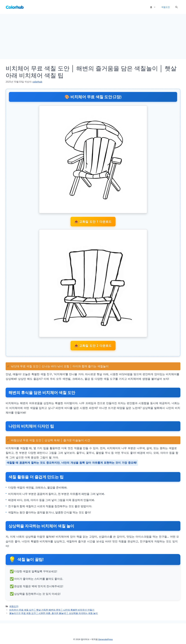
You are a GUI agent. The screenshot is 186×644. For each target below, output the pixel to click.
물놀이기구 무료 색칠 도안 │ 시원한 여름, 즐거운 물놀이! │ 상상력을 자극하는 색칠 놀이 (54, 613)
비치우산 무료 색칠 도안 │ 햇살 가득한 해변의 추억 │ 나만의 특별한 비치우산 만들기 (52, 610)
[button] (176, 7)
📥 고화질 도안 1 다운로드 (93, 222)
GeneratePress (105, 639)
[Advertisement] (93, 35)
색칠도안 (166, 7)
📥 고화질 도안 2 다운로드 (93, 346)
